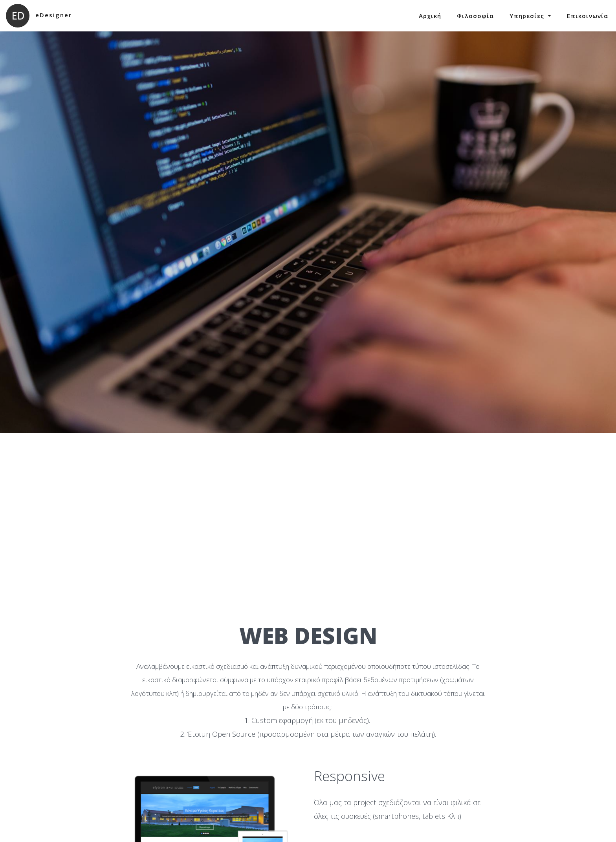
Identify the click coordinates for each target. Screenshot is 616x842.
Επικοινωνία (588, 16)
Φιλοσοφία (475, 16)
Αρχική (430, 16)
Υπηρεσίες (530, 16)
